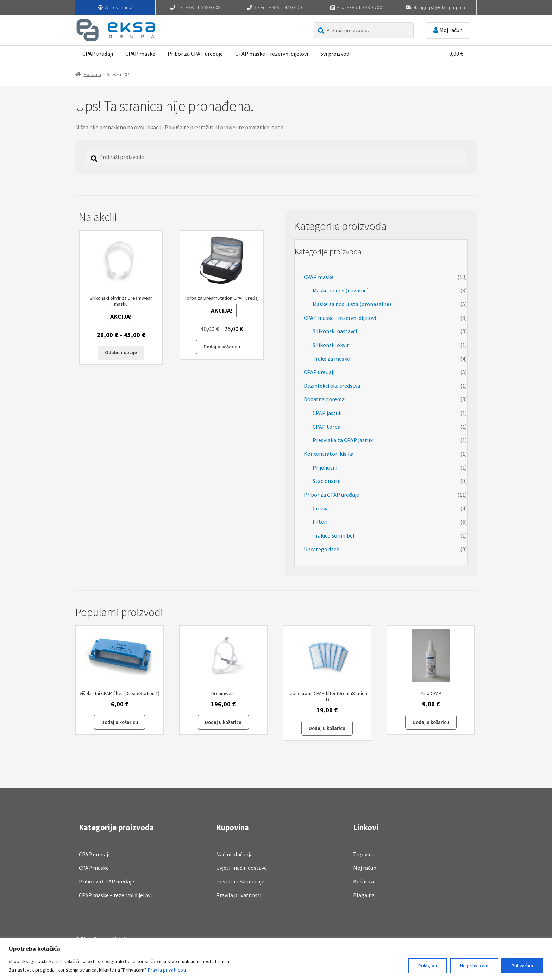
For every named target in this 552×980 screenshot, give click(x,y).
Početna (92, 74)
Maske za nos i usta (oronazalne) (352, 304)
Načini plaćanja (234, 854)
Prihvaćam (522, 966)
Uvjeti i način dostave (241, 868)
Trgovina (364, 854)
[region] (276, 959)
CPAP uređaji (98, 54)
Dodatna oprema (324, 399)
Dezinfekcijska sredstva (332, 386)
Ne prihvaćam (474, 966)
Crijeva (321, 508)
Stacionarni (327, 481)
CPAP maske (140, 54)
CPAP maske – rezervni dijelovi (272, 54)
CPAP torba (327, 427)
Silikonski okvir (331, 345)
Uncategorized (322, 549)
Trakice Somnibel (334, 535)
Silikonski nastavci (335, 331)
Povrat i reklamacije (240, 881)
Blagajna (364, 895)
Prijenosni (325, 467)
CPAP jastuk (327, 413)
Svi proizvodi (335, 54)
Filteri (320, 522)
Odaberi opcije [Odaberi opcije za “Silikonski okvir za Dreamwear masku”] (121, 352)
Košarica (363, 881)
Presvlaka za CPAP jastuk (343, 440)
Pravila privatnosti (167, 970)
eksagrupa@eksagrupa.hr (440, 7)
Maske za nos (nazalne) (341, 290)
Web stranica (119, 7)
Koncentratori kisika (329, 454)
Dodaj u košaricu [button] (222, 347)
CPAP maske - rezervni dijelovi (340, 318)
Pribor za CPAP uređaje (195, 54)
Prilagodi (428, 966)
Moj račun (448, 30)
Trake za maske (331, 359)
